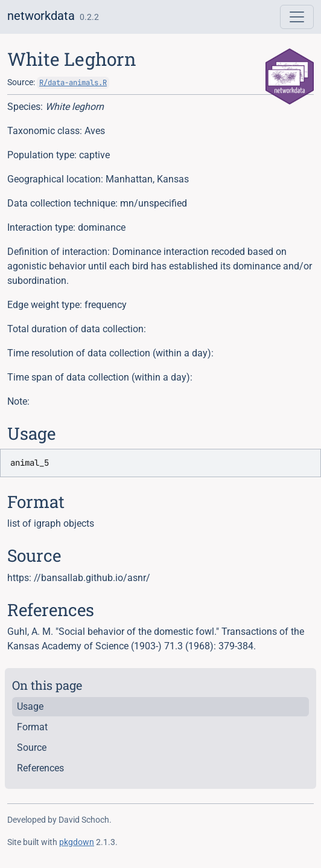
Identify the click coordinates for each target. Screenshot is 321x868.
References (40, 768)
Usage (30, 706)
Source (32, 747)
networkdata (41, 16)
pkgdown (77, 842)
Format (32, 727)
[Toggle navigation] (297, 17)
